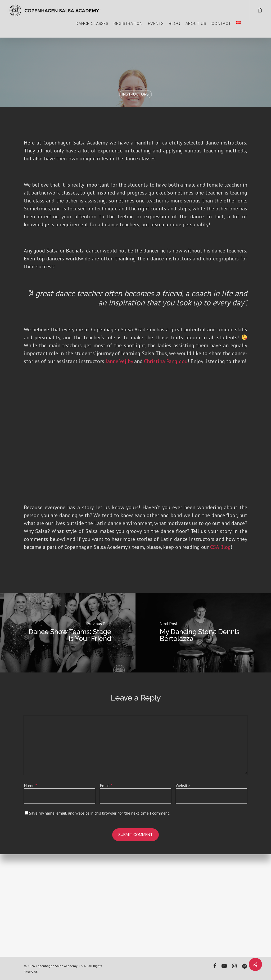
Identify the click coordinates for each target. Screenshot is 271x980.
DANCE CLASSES (92, 24)
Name (30, 888)
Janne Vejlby (119, 464)
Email (106, 888)
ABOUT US (196, 24)
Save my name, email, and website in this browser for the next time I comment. (100, 916)
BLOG (175, 24)
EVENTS (156, 24)
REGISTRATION (128, 24)
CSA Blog (220, 650)
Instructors (135, 94)
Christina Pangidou (166, 464)
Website (183, 888)
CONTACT (221, 24)
